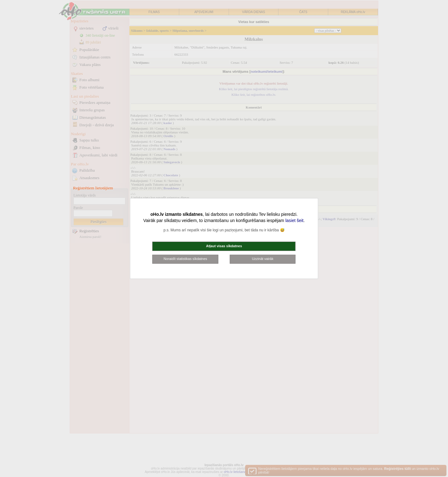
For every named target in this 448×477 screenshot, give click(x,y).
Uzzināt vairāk (263, 259)
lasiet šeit (294, 220)
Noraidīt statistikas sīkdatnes (185, 259)
